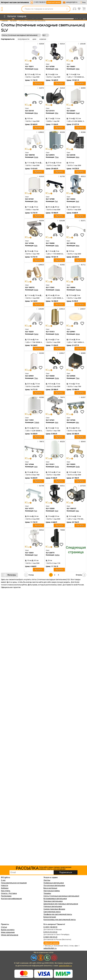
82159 (61, 132)
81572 (41, 88)
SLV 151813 (50, 332)
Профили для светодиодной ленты (58, 914)
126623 (40, 265)
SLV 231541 (29, 199)
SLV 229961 (71, 332)
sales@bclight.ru (72, 2)
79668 (61, 530)
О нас (3, 880)
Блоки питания (50, 917)
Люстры (47, 880)
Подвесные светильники (54, 883)
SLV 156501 (71, 67)
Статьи (4, 927)
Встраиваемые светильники (55, 899)
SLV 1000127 (71, 508)
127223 (82, 486)
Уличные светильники (53, 906)
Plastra (78, 290)
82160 (41, 353)
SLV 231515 (50, 111)
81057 (82, 397)
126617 (61, 353)
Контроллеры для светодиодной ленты (60, 920)
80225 (61, 441)
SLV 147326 (71, 420)
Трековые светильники (53, 901)
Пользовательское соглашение (14, 883)
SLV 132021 (29, 553)
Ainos (78, 334)
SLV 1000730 (30, 155)
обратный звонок (54, 2)
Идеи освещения (8, 932)
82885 (82, 353)
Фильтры (9, 575)
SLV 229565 (71, 376)
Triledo (57, 290)
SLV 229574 (50, 155)
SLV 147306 (29, 243)
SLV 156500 (50, 243)
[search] (67, 9)
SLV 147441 (50, 420)
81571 (82, 221)
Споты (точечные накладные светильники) (61, 896)
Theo (57, 157)
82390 (41, 397)
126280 (40, 309)
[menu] (15, 16)
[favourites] (41, 58)
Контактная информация (11, 899)
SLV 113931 (29, 420)
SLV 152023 (71, 464)
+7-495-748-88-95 (40, 2)
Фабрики (5, 888)
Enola (36, 69)
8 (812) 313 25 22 (50, 932)
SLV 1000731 (30, 287)
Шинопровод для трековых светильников (61, 904)
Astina (57, 555)
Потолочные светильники (54, 885)
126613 (61, 309)
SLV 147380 (50, 199)
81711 (82, 265)
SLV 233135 (29, 111)
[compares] (34, 58)
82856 (82, 88)
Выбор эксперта (8, 930)
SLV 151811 (50, 464)
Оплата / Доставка (9, 893)
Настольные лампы (52, 891)
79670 (61, 397)
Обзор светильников (10, 935)
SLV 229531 (29, 376)
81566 (82, 132)
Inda (56, 69)
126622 (40, 132)
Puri (56, 201)
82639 (41, 44)
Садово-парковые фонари (54, 909)
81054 (41, 221)
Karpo (36, 334)
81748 (41, 486)
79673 (41, 441)
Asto (57, 422)
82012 (41, 530)
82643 (82, 441)
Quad (78, 113)
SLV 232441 (71, 111)
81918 (61, 88)
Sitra (57, 113)
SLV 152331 (29, 332)
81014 (61, 44)
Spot (77, 201)
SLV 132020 (50, 508)
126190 (82, 44)
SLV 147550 (50, 67)
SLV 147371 (29, 508)
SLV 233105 (71, 155)
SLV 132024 (71, 199)
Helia (78, 69)
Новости (5, 885)
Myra (36, 113)
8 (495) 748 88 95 (50, 927)
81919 (41, 176)
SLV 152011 (29, 67)
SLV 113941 (50, 287)
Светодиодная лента (52, 912)
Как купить (6, 891)
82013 (82, 176)
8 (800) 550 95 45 (50, 937)
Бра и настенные (50, 888)
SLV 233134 (71, 243)
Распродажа (6, 896)
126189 (61, 221)
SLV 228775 (50, 553)
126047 (82, 309)
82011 (61, 486)
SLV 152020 (50, 376)
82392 (61, 265)
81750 (61, 176)
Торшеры (47, 893)
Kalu (36, 246)
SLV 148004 (71, 287)
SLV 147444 (29, 464)
